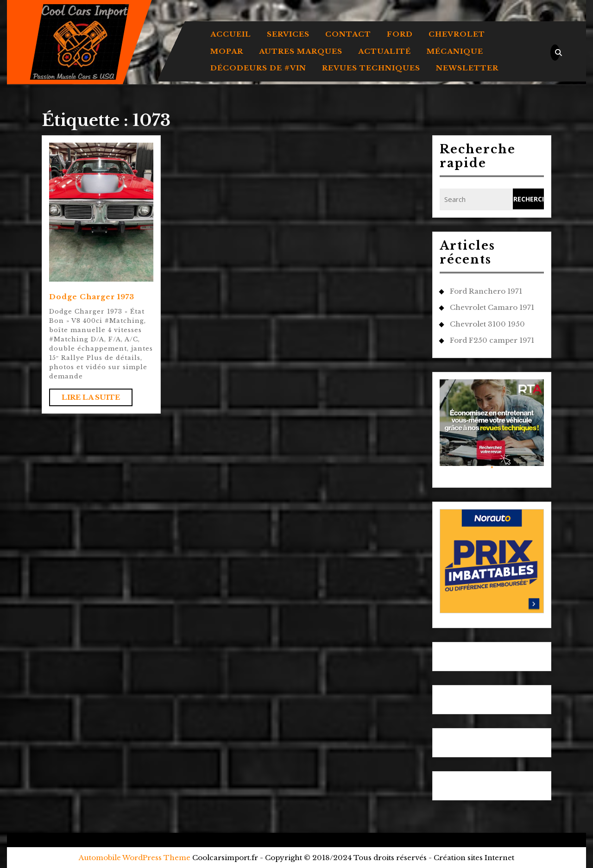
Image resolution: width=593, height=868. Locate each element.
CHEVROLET (457, 34)
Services (288, 34)
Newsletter (467, 68)
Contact (348, 34)
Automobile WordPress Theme (135, 858)
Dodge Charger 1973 (92, 297)
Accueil (231, 34)
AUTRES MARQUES (301, 51)
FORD (400, 34)
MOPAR (227, 51)
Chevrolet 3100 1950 (487, 324)
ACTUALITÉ (385, 51)
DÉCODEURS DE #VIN (258, 68)
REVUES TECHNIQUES (371, 68)
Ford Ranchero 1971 (486, 291)
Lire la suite (97, 399)
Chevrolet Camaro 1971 (492, 307)
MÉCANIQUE (455, 51)
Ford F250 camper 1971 (492, 340)
